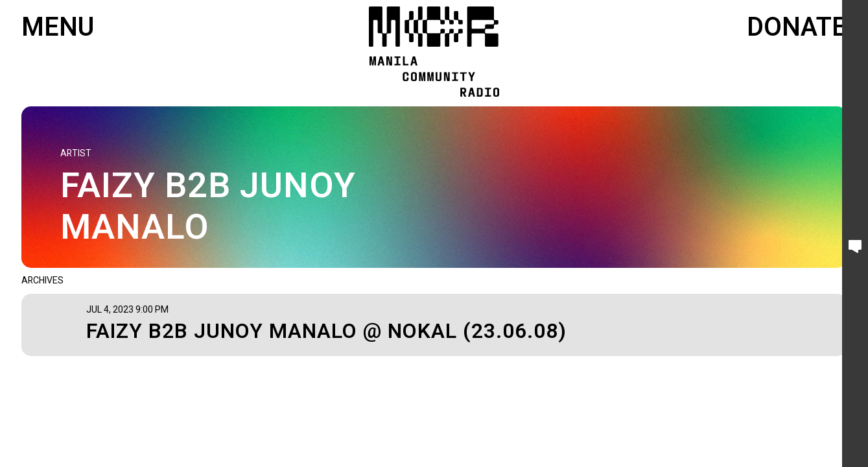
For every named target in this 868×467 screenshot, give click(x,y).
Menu (58, 28)
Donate (797, 28)
